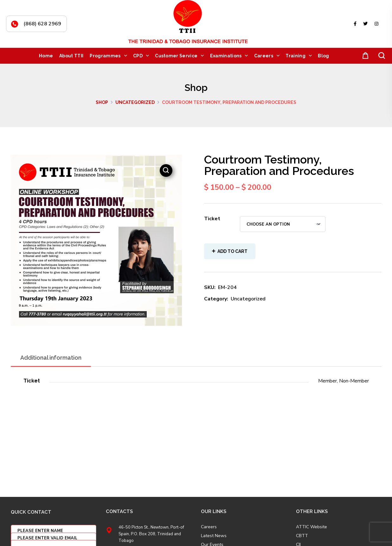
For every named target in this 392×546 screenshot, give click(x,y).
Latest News (214, 536)
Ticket (212, 219)
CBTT (302, 536)
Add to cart (232, 251)
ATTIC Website (312, 527)
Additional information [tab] (51, 358)
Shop (102, 102)
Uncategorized (135, 102)
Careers (209, 527)
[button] (364, 56)
